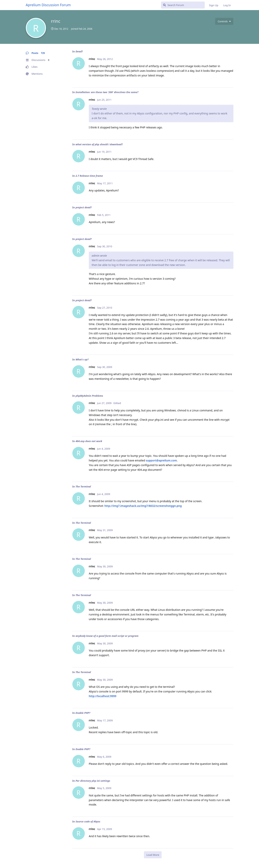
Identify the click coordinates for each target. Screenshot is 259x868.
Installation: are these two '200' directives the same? (107, 92)
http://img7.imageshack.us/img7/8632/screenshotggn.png (143, 506)
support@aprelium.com (161, 460)
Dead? (79, 51)
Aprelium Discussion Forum (48, 5)
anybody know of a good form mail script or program (107, 636)
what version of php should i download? (99, 144)
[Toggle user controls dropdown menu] (224, 21)
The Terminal (83, 486)
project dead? (84, 207)
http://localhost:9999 (103, 696)
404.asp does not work (89, 441)
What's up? (82, 359)
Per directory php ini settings (93, 781)
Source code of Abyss (88, 821)
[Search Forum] (183, 5)
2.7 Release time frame (89, 176)
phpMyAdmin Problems (89, 396)
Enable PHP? (83, 713)
